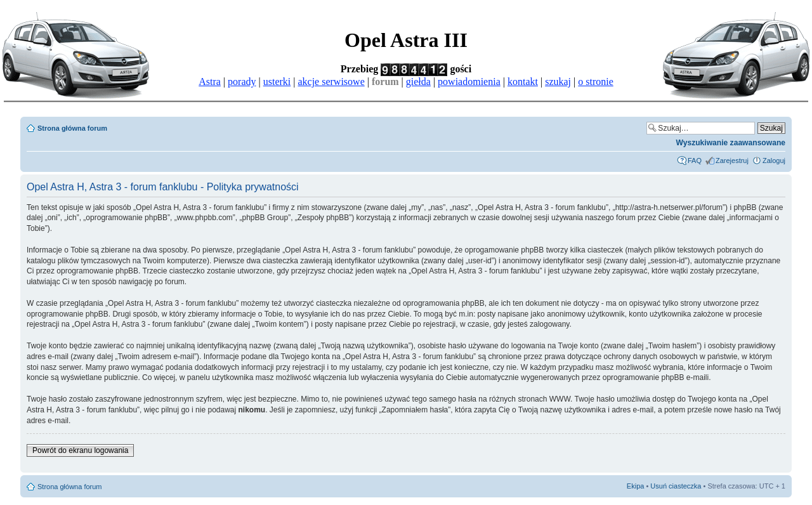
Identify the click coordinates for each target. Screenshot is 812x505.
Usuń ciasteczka (676, 486)
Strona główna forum (72, 128)
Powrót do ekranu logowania (80, 450)
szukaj (558, 82)
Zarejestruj (732, 161)
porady (242, 82)
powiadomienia (469, 82)
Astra (210, 82)
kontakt (523, 82)
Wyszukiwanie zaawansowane (730, 143)
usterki (277, 82)
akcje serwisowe (331, 82)
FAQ (695, 161)
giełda (418, 82)
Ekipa (636, 486)
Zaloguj (774, 161)
